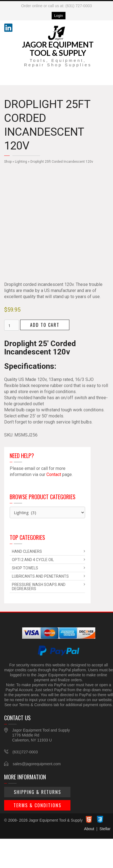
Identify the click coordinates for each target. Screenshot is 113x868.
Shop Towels (25, 568)
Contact (54, 474)
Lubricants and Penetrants (40, 576)
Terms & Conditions (37, 805)
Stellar (105, 829)
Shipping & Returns (37, 792)
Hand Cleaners (27, 551)
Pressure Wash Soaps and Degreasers (39, 587)
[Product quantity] (12, 325)
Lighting (21, 162)
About (89, 829)
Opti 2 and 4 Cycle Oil (33, 560)
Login (59, 16)
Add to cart (45, 325)
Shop (8, 162)
